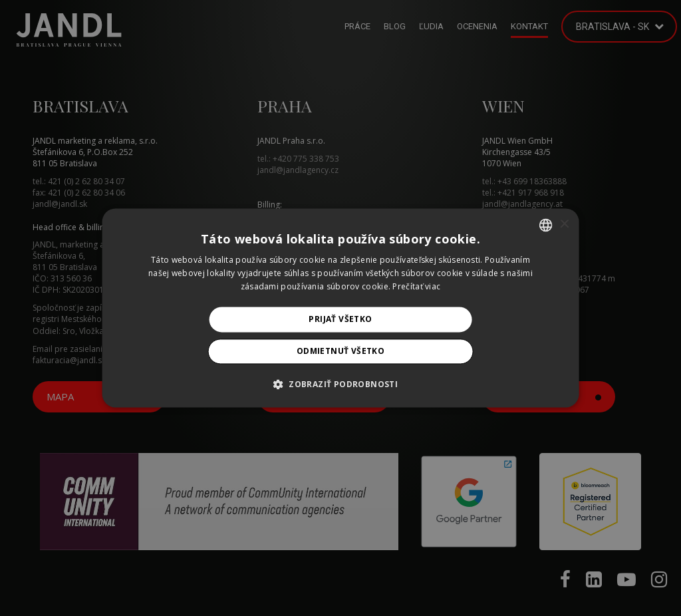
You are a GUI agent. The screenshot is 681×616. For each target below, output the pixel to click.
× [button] (564, 225)
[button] (340, 385)
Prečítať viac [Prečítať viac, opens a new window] (416, 286)
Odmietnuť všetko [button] (340, 352)
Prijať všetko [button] (340, 319)
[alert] (340, 308)
